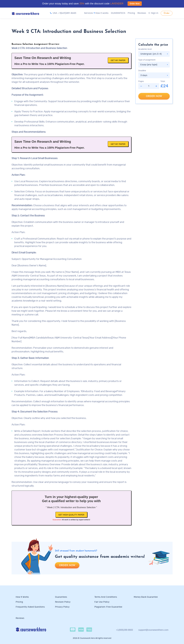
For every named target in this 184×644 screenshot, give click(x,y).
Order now (154, 96)
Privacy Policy (63, 607)
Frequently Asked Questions (30, 607)
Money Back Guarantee (146, 597)
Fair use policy (102, 602)
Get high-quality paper (71, 515)
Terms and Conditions (106, 597)
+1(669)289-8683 (124, 630)
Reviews (142, 13)
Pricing (131, 13)
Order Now (135, 4)
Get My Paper (118, 60)
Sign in (153, 13)
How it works (102, 13)
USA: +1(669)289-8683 (63, 13)
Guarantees (61, 597)
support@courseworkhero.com (153, 630)
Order (167, 13)
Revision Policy (63, 602)
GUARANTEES (118, 13)
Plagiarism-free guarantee (108, 607)
